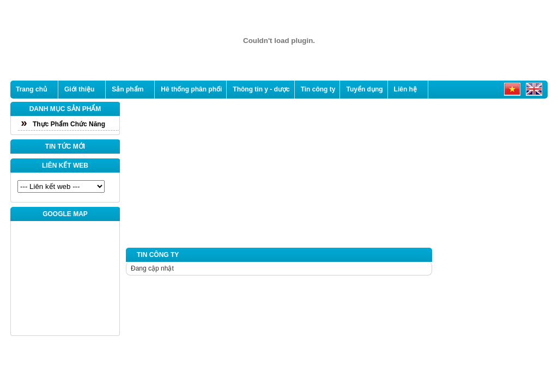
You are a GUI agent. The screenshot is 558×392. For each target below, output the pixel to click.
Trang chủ (31, 89)
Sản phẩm (128, 89)
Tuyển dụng (364, 89)
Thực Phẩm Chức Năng (69, 124)
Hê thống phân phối (191, 89)
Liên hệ (405, 89)
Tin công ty (318, 89)
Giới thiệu (79, 89)
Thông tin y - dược (261, 89)
